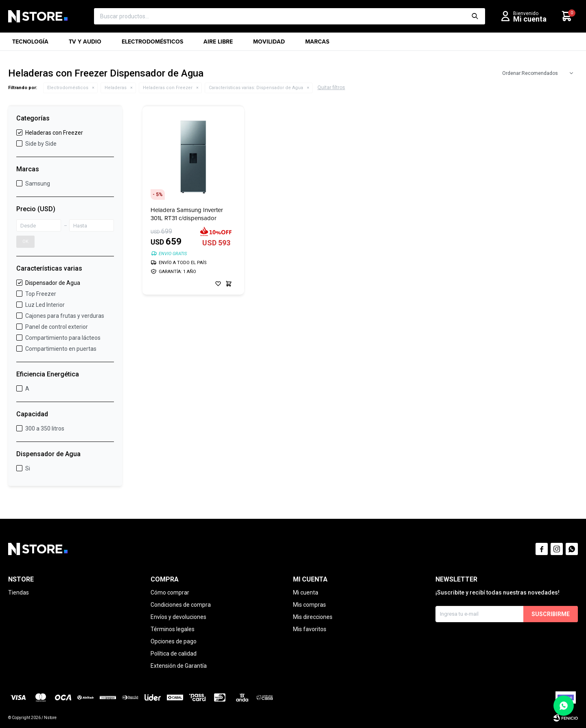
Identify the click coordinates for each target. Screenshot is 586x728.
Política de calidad (174, 654)
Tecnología (30, 44)
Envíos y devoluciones (178, 617)
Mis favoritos (310, 629)
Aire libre (218, 44)
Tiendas (19, 592)
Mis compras (309, 605)
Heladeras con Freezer (168, 88)
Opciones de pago (174, 641)
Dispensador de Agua (256, 88)
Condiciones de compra (181, 605)
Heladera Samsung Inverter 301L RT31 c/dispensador (187, 214)
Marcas (317, 44)
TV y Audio (85, 44)
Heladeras (116, 88)
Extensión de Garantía (179, 666)
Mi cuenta (306, 592)
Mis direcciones (313, 617)
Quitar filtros (331, 87)
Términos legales (173, 629)
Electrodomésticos (152, 44)
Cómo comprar (170, 592)
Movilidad (269, 44)
